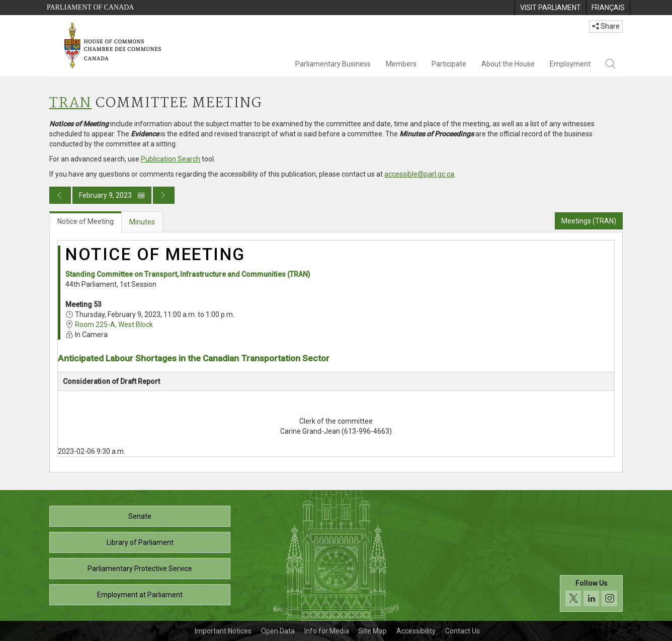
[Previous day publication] (60, 195)
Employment (570, 64)
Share (606, 26)
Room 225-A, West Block (114, 325)
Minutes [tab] (142, 222)
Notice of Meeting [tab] (86, 221)
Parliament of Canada (90, 7)
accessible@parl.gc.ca (419, 174)
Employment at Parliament (140, 595)
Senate (140, 516)
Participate (449, 64)
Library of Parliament (140, 542)
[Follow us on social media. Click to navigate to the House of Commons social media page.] (591, 593)
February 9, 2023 (112, 195)
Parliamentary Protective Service (140, 569)
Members (401, 64)
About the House (508, 64)
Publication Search (171, 159)
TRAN (70, 103)
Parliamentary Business (333, 64)
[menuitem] (550, 8)
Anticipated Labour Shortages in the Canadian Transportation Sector (194, 358)
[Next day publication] (164, 195)
